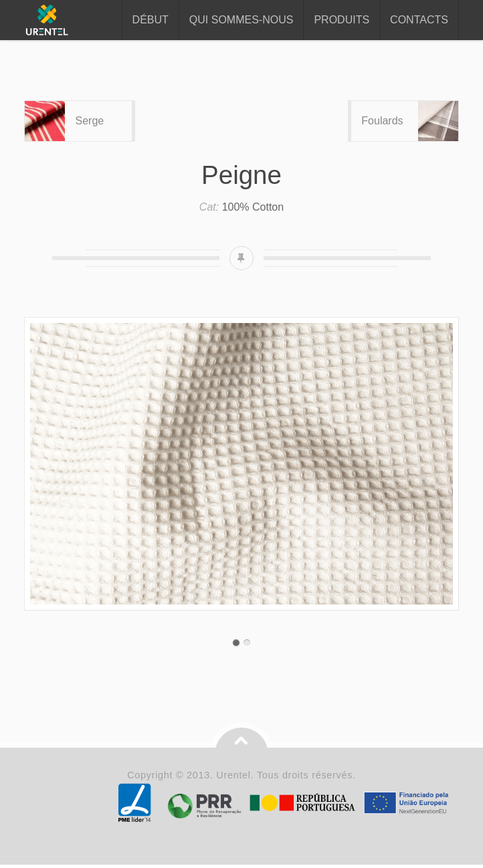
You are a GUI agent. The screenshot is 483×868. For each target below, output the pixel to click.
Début (151, 20)
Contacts (419, 20)
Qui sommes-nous (242, 20)
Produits (342, 20)
